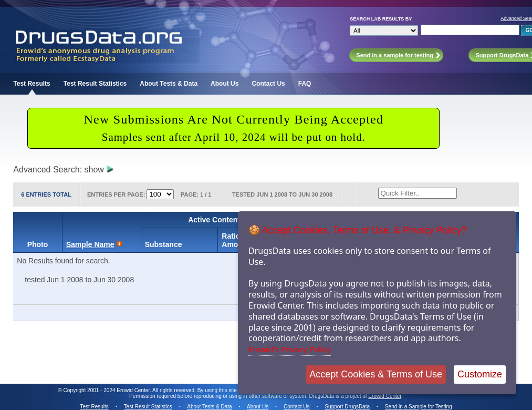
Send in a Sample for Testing (419, 407)
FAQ (305, 84)
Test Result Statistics (95, 84)
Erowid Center (385, 396)
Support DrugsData (347, 407)
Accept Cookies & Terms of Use (376, 374)
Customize (480, 374)
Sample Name (90, 244)
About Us (225, 84)
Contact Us (268, 84)
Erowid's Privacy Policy (290, 349)
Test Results (32, 84)
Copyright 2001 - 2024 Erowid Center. (107, 390)
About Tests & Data (169, 84)
